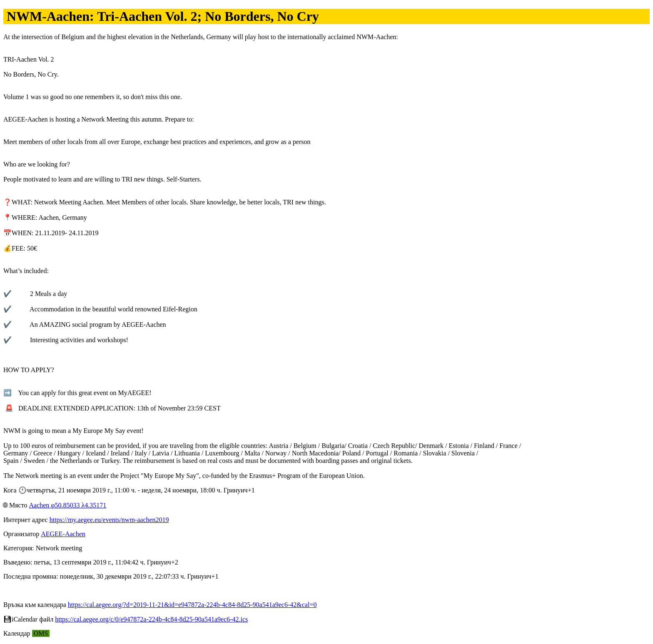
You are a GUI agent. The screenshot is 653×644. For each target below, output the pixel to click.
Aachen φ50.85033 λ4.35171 (67, 505)
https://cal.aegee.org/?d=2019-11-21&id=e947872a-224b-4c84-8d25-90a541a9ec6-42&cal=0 (192, 605)
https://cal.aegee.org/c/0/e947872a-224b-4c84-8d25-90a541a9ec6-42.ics (151, 619)
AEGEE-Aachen (63, 534)
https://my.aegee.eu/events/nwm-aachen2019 (109, 520)
